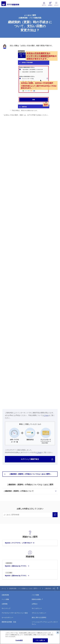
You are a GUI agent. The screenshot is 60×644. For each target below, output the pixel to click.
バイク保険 (35, 595)
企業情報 (5, 604)
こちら (46, 415)
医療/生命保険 (36, 599)
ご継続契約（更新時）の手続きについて (19, 491)
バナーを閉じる (40, 640)
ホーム (4, 588)
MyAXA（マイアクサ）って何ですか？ (19, 543)
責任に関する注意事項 (39, 617)
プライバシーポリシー (39, 613)
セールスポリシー (7, 617)
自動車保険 (5, 595)
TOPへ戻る (57, 588)
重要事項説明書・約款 (9, 622)
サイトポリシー (37, 608)
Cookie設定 (19, 640)
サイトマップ (6, 608)
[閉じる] (58, 632)
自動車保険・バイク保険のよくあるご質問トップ (25, 588)
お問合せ (35, 604)
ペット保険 (5, 599)
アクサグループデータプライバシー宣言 (15, 613)
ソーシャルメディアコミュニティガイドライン (45, 623)
